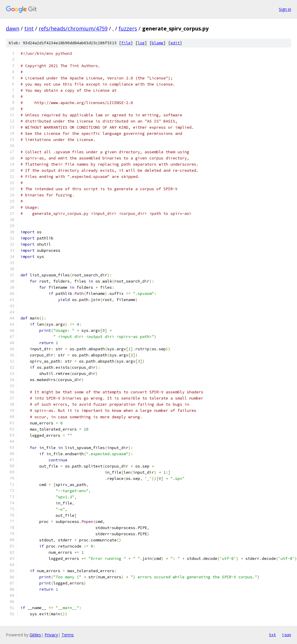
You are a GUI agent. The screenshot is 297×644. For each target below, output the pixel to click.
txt (272, 635)
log (141, 43)
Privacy (51, 635)
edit (175, 43)
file (126, 43)
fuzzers (128, 28)
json (286, 635)
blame (158, 43)
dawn (13, 28)
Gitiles (35, 635)
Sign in (285, 9)
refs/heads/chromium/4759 (73, 28)
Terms (68, 635)
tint (29, 28)
